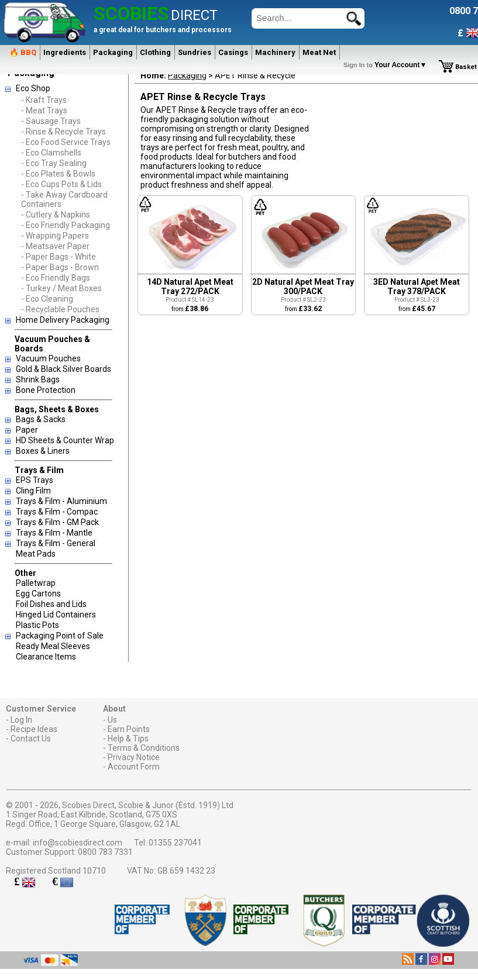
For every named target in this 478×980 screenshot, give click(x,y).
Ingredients (65, 52)
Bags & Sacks (41, 419)
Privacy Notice (134, 757)
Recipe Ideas (34, 729)
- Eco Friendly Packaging (66, 225)
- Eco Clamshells (51, 153)
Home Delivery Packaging (63, 320)
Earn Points (129, 729)
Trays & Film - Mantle (54, 533)
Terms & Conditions (144, 748)
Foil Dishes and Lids (51, 604)
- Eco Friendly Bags (56, 278)
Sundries (195, 52)
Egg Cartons (38, 593)
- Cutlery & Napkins (56, 215)
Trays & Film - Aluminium (61, 501)
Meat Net (319, 52)
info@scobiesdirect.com (78, 843)
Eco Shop (33, 88)
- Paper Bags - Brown (60, 267)
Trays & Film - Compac (57, 512)
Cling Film (33, 491)
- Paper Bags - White (59, 257)
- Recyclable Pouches (60, 309)
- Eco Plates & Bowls (58, 174)
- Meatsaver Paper (55, 246)
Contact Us (31, 739)
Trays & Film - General (56, 543)
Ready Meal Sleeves (53, 646)
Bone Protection (46, 390)
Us (112, 720)
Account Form (134, 767)
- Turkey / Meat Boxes (61, 288)
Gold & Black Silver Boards (63, 369)
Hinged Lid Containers (56, 615)
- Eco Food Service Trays (66, 142)
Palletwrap (36, 583)
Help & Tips (128, 739)
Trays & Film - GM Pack (57, 522)
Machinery (275, 52)
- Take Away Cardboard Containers (64, 199)
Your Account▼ (387, 65)
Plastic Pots (37, 625)
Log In (21, 720)
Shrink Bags (38, 379)
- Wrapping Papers (55, 236)
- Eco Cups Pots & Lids (61, 184)
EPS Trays (35, 480)
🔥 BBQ (23, 52)
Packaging (113, 52)
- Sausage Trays (51, 121)
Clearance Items (46, 657)
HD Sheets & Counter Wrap (65, 440)
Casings (233, 52)
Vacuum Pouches (48, 358)
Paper (27, 430)
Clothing (155, 52)
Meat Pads (36, 554)
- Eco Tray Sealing (54, 163)
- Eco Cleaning (47, 299)
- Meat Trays (44, 111)
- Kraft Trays (44, 100)
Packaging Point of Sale (60, 636)
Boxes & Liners (43, 451)
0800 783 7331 (105, 852)
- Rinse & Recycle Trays (63, 132)
